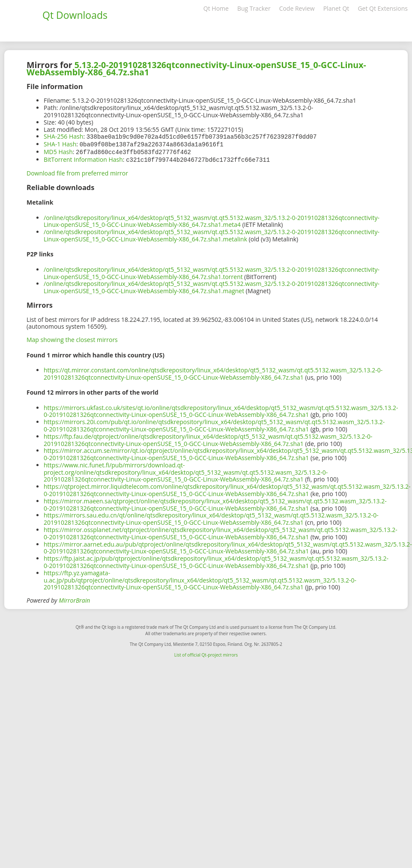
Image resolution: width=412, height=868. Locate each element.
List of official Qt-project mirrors (206, 653)
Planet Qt (336, 8)
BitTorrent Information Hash (83, 158)
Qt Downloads (75, 15)
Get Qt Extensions (383, 8)
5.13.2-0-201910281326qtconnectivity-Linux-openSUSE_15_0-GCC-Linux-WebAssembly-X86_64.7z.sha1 (196, 68)
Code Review (297, 8)
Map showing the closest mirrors (72, 338)
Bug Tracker (254, 8)
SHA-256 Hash (63, 136)
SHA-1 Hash (60, 144)
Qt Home (216, 8)
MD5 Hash (58, 151)
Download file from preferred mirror (77, 171)
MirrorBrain (74, 599)
